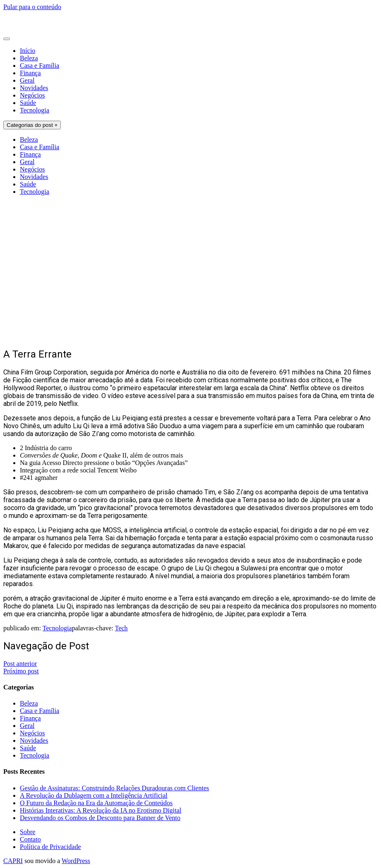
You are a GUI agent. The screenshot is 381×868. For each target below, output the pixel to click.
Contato (30, 839)
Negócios (32, 95)
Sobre (28, 832)
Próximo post (21, 671)
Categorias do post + (32, 125)
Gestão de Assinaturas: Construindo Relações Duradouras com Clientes (114, 788)
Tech (121, 628)
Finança (30, 73)
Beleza (29, 58)
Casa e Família (40, 66)
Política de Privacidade (50, 847)
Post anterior (20, 664)
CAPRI (13, 861)
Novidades (34, 88)
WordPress (76, 861)
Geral (27, 80)
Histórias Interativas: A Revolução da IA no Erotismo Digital (101, 810)
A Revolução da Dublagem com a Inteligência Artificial (94, 795)
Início (28, 51)
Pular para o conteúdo (32, 7)
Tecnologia (35, 110)
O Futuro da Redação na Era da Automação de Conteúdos (96, 803)
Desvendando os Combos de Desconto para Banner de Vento (100, 818)
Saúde (28, 103)
